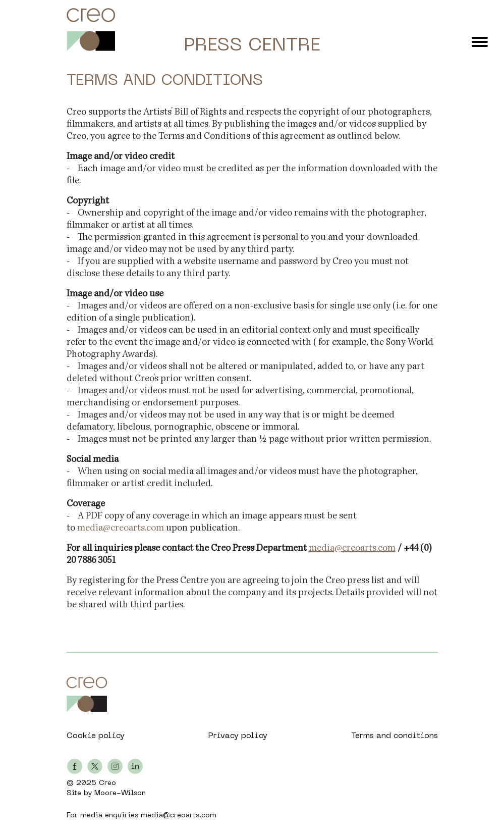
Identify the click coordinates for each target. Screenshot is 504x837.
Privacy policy (238, 736)
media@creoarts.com (121, 529)
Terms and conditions (395, 736)
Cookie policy (96, 736)
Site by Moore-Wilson (106, 793)
